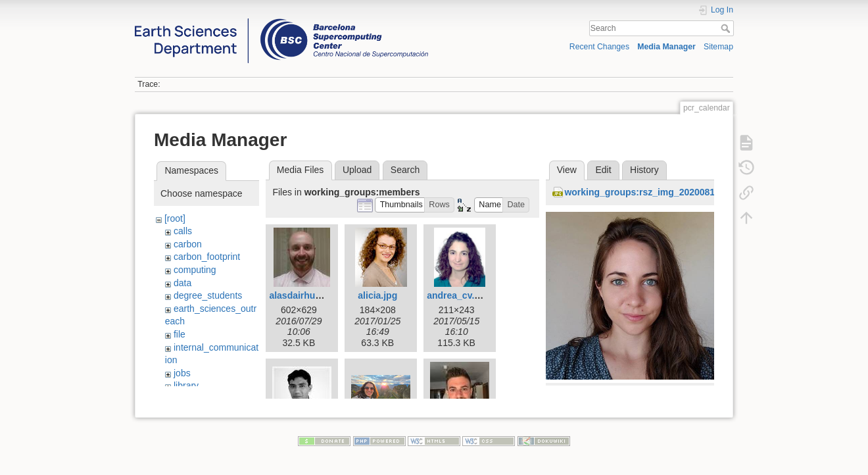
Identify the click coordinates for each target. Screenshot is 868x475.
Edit (603, 170)
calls (183, 231)
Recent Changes (599, 47)
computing (195, 270)
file (180, 334)
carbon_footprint (207, 257)
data (182, 283)
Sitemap (718, 47)
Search (727, 28)
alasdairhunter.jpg (309, 295)
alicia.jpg (377, 295)
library (186, 386)
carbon (188, 244)
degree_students (208, 295)
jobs (182, 373)
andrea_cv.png (459, 295)
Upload (357, 170)
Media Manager (666, 47)
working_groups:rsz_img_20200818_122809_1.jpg (673, 192)
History (644, 170)
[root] (175, 218)
